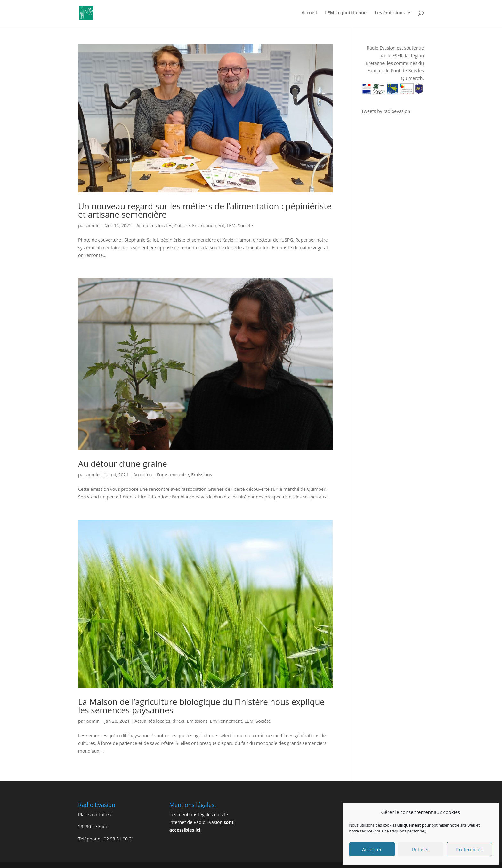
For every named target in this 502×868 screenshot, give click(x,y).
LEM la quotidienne (346, 13)
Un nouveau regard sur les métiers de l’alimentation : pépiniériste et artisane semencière (205, 210)
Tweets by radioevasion (386, 111)
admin (93, 225)
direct (178, 721)
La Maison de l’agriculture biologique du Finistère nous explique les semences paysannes (201, 706)
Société (245, 225)
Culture (182, 225)
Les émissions (390, 13)
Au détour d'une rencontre (161, 475)
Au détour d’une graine (123, 464)
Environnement (208, 225)
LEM (231, 225)
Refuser (421, 849)
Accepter (372, 849)
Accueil (309, 13)
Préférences (469, 849)
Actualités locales (154, 225)
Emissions (202, 475)
